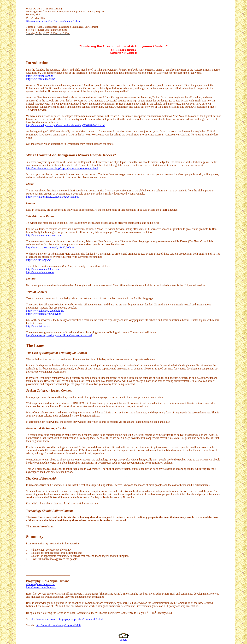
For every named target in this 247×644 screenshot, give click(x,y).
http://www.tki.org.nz (38, 326)
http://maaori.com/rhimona (41, 587)
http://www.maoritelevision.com (44, 235)
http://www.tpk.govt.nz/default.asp (45, 311)
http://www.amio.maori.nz (40, 79)
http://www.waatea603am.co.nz (43, 269)
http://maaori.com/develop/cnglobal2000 (58, 625)
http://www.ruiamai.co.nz (40, 272)
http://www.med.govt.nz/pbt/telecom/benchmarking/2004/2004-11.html (65, 125)
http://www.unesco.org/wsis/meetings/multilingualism (53, 21)
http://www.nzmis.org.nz (40, 76)
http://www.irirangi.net (39, 260)
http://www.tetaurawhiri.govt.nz (44, 314)
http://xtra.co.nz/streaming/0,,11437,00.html (50, 247)
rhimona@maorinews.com (41, 584)
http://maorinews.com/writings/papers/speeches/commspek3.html (62, 168)
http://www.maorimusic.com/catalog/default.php (53, 197)
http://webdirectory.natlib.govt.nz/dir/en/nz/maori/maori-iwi (59, 335)
